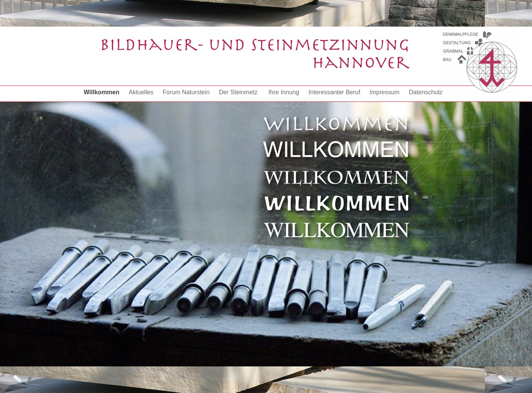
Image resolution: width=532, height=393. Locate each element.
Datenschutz (426, 92)
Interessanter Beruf (335, 92)
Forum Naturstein (187, 92)
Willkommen (102, 92)
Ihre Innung (284, 92)
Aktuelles (142, 92)
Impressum (385, 92)
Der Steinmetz (240, 92)
